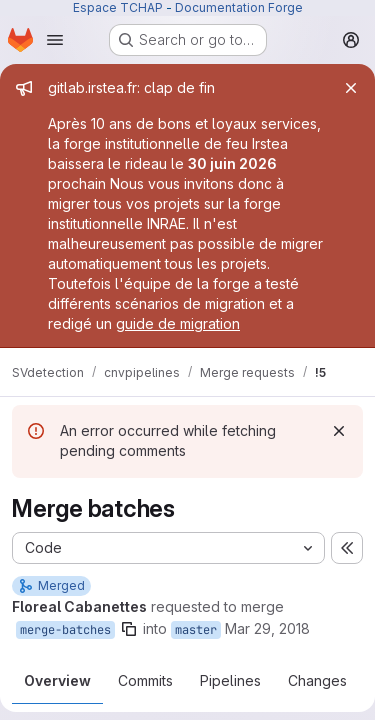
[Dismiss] (339, 431)
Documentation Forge (239, 7)
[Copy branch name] (129, 629)
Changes (317, 680)
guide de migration (178, 323)
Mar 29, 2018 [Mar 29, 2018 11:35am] (267, 628)
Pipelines (230, 680)
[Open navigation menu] (55, 40)
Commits (145, 680)
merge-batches (65, 630)
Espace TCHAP (118, 7)
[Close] (351, 88)
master (196, 630)
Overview (57, 680)
